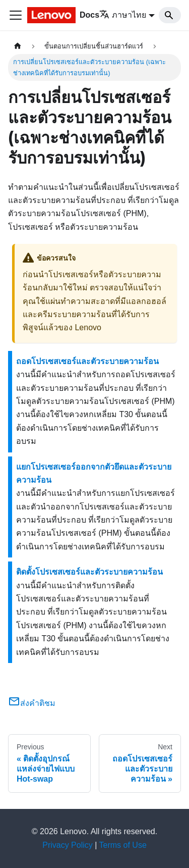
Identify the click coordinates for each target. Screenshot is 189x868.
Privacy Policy (68, 845)
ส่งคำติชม (32, 703)
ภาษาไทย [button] (123, 15)
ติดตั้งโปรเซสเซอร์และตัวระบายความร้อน (89, 572)
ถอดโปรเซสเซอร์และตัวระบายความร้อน (87, 361)
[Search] (170, 15)
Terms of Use (123, 845)
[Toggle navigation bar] (16, 15)
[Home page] (18, 46)
